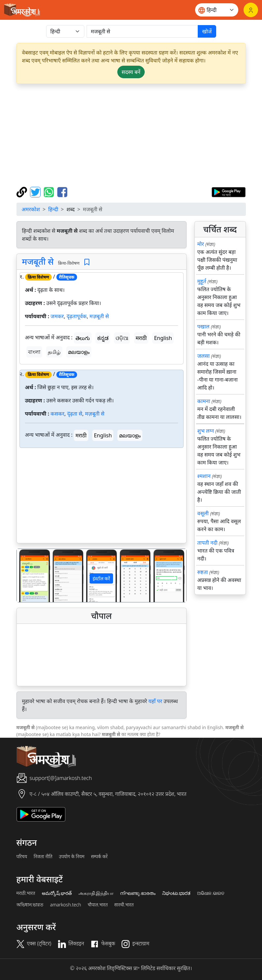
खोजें (207, 31)
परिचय (22, 857)
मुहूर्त (202, 281)
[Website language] (217, 10)
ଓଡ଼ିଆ (122, 338)
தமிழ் (54, 352)
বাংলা (34, 352)
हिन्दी (53, 209)
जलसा (204, 356)
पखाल (204, 326)
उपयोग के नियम (72, 857)
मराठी (141, 338)
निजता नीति (43, 857)
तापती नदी (207, 543)
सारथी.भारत (124, 905)
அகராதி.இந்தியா (96, 893)
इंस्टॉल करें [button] (101, 578)
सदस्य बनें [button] (131, 72)
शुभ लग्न (206, 431)
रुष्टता (203, 572)
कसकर (57, 414)
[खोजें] (143, 31)
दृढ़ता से (75, 414)
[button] (29, 575)
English (163, 338)
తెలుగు (83, 338)
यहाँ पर (155, 701)
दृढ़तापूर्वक (77, 316)
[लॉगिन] (251, 10)
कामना (204, 401)
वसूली (203, 513)
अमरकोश (31, 209)
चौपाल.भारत (98, 905)
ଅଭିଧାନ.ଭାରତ (211, 893)
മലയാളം (79, 352)
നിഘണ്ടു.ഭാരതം (138, 893)
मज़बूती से (99, 316)
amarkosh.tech (66, 905)
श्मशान (204, 476)
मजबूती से (38, 261)
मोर (201, 244)
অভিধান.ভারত (30, 905)
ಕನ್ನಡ (103, 338)
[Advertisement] (131, 135)
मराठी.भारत (26, 893)
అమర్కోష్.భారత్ (57, 893)
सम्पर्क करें (99, 857)
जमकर (57, 316)
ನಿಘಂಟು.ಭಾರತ (176, 893)
